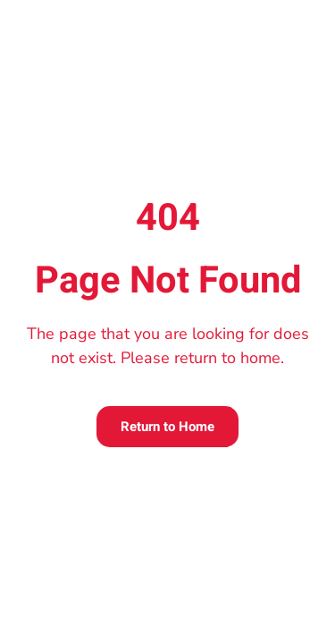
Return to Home (167, 427)
